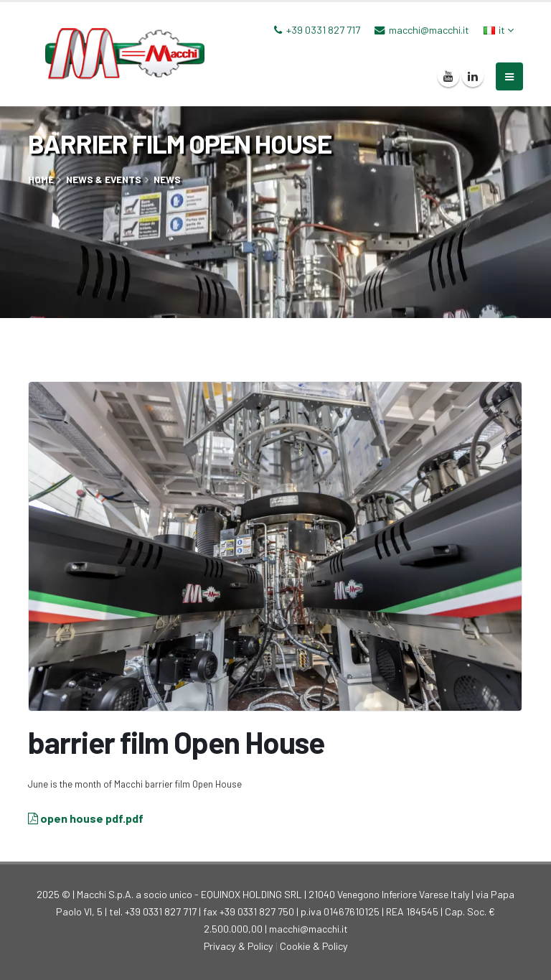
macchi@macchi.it (429, 30)
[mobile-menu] (509, 76)
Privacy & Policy (239, 946)
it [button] (499, 30)
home (41, 179)
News (167, 179)
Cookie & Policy (314, 946)
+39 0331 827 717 (323, 30)
